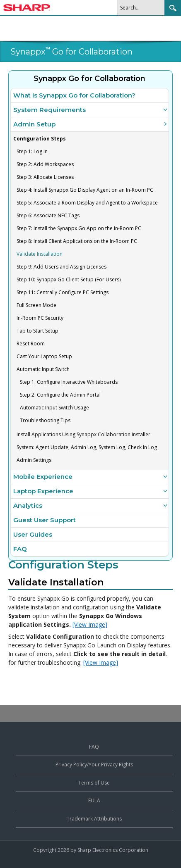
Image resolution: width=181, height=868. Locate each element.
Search (173, 8)
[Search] (143, 8)
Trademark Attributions (94, 819)
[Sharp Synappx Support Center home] (27, 9)
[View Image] (90, 624)
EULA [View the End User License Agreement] (94, 800)
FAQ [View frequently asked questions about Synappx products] (94, 747)
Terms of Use (94, 783)
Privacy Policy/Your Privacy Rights (94, 765)
